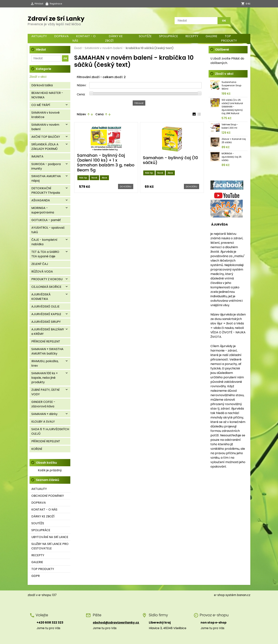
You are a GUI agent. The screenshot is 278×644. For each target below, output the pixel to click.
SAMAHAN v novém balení (104, 48)
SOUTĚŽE (145, 36)
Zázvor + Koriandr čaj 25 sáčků (234, 141)
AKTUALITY (39, 36)
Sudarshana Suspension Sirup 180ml (231, 85)
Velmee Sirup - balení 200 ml (230, 126)
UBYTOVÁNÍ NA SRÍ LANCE (50, 537)
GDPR (36, 576)
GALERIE (211, 36)
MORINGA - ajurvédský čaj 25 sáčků (232, 157)
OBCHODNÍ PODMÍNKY (48, 496)
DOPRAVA (61, 36)
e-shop (219, 595)
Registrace (56, 4)
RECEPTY (192, 36)
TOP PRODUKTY (229, 38)
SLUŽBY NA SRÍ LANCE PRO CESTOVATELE (50, 546)
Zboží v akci (38, 77)
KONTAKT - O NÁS (84, 38)
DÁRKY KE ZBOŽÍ (114, 38)
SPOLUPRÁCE (169, 36)
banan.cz (244, 595)
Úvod (78, 48)
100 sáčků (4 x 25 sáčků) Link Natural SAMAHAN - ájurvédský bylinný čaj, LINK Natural (232, 107)
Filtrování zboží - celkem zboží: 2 (101, 77)
